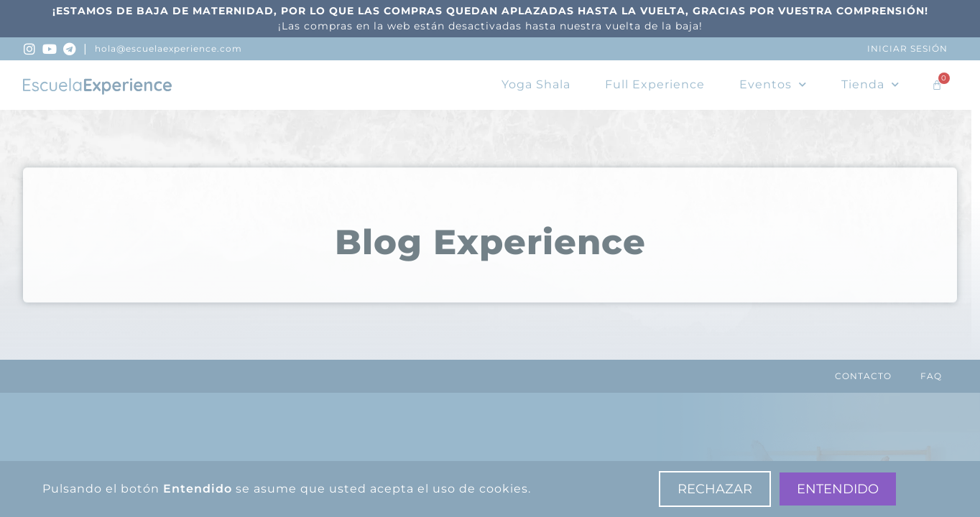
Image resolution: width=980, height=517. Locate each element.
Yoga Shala (536, 84)
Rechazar (715, 489)
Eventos (773, 84)
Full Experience (655, 84)
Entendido (838, 489)
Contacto (863, 376)
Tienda (870, 84)
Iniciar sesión (907, 48)
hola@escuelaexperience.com (168, 48)
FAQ (931, 376)
